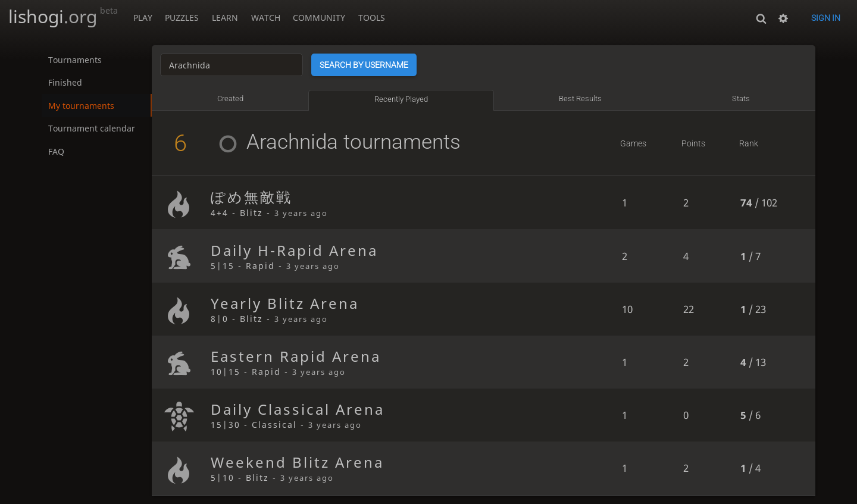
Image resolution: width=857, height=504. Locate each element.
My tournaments (81, 106)
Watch (266, 18)
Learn (225, 18)
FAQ (56, 151)
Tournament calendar (92, 129)
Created (230, 98)
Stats (741, 98)
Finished (65, 82)
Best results (580, 98)
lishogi (63, 16)
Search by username (365, 65)
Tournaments (75, 60)
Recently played (401, 99)
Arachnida (274, 142)
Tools (372, 18)
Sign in (826, 18)
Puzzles (182, 18)
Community (319, 18)
